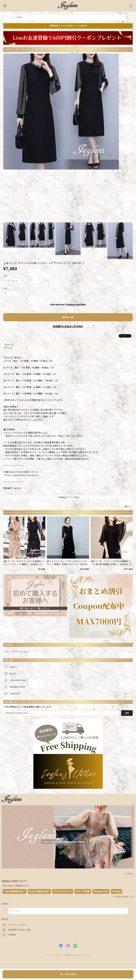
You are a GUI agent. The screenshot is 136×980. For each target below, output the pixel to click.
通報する (128, 507)
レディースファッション (16, 652)
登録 (127, 713)
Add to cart (68, 317)
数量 (5, 288)
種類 (5, 276)
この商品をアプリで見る (68, 497)
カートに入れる (68, 974)
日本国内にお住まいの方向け (68, 326)
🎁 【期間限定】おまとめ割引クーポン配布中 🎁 (68, 26)
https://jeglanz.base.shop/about (22, 475)
